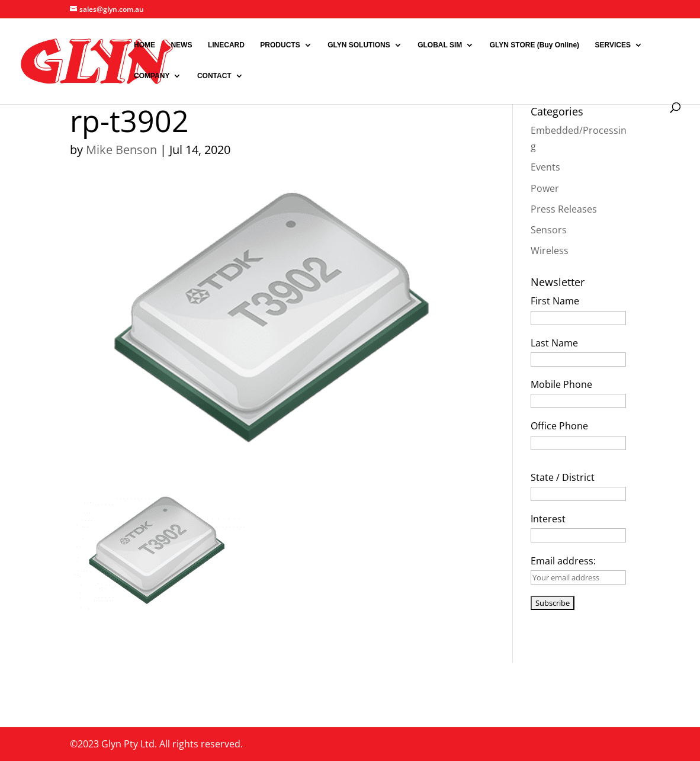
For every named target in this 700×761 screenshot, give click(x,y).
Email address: (563, 561)
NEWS (181, 45)
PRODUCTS (280, 45)
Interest (548, 519)
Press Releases (564, 209)
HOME (145, 45)
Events (545, 167)
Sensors (549, 230)
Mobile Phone (561, 384)
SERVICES (613, 45)
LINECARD (226, 45)
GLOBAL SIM (440, 45)
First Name (555, 301)
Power (545, 188)
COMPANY (152, 76)
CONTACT (214, 76)
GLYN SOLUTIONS (359, 45)
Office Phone (559, 426)
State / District (563, 477)
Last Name (554, 343)
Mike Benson (121, 150)
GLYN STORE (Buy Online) (534, 45)
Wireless (550, 251)
